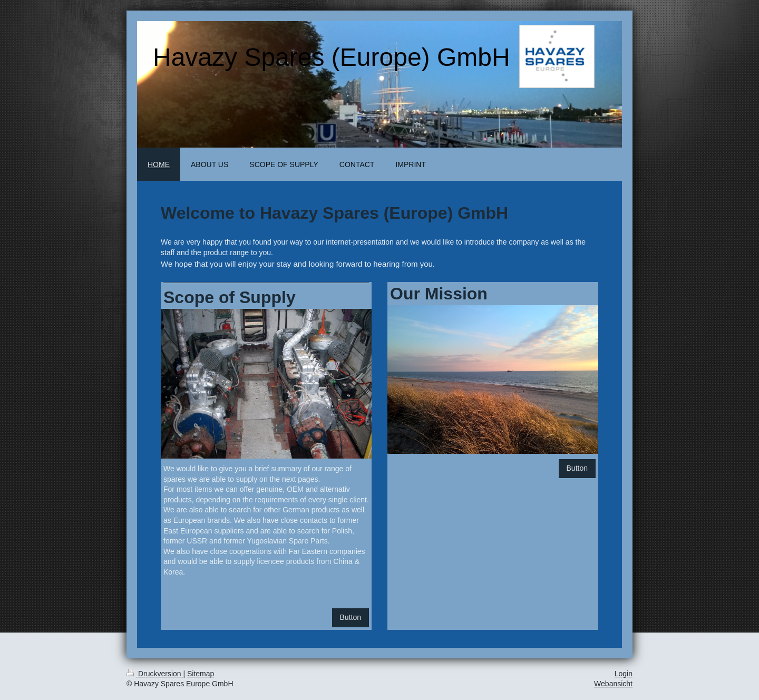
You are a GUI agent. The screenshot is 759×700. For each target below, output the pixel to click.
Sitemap (201, 674)
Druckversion (155, 674)
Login (624, 674)
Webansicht (613, 684)
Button (351, 617)
